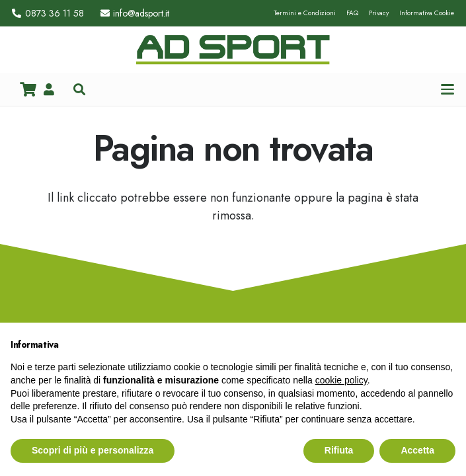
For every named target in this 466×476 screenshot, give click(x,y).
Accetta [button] (417, 450)
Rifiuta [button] (339, 450)
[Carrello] (28, 89)
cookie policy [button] (341, 380)
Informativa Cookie (427, 13)
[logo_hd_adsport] (233, 50)
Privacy (379, 13)
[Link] (49, 89)
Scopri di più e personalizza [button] (93, 450)
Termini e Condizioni (305, 13)
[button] (79, 89)
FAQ (352, 13)
